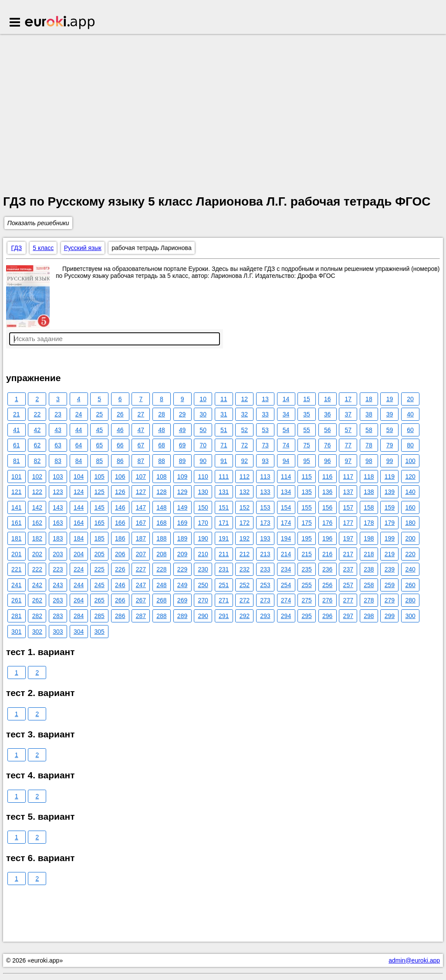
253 (265, 585)
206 (120, 554)
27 (141, 414)
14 (286, 399)
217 (348, 554)
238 (369, 569)
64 (79, 445)
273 (265, 600)
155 (306, 507)
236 (327, 569)
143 (58, 507)
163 (58, 523)
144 (79, 507)
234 (286, 569)
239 (390, 569)
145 (99, 507)
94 (286, 461)
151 (224, 507)
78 (369, 445)
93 (265, 461)
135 (306, 492)
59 (390, 430)
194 (286, 538)
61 (17, 445)
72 (245, 445)
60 (410, 430)
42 (37, 430)
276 (327, 600)
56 (328, 430)
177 (348, 523)
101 (16, 476)
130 (203, 492)
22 (37, 414)
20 (410, 399)
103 (58, 476)
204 (79, 554)
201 (16, 554)
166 (120, 523)
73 (265, 445)
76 (328, 445)
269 (182, 600)
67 (141, 445)
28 (162, 414)
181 (16, 538)
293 (265, 616)
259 (390, 585)
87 (141, 461)
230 (203, 569)
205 (99, 554)
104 (79, 476)
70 (203, 445)
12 (245, 399)
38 (369, 414)
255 (306, 585)
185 (99, 538)
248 (161, 585)
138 (369, 492)
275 (306, 600)
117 (348, 476)
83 (58, 461)
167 (141, 523)
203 (58, 554)
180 (410, 523)
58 (369, 430)
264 (79, 600)
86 (120, 461)
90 (203, 461)
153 (265, 507)
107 (141, 476)
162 (37, 523)
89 (182, 461)
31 (224, 414)
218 (369, 554)
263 (58, 600)
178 (369, 523)
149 (182, 507)
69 (182, 445)
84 (79, 461)
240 (410, 569)
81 (17, 461)
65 (99, 445)
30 (203, 414)
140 (410, 492)
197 (348, 538)
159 (390, 507)
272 (245, 600)
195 (306, 538)
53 (265, 430)
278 (369, 600)
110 (203, 476)
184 (79, 538)
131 (224, 492)
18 (369, 399)
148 (161, 507)
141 (16, 507)
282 (37, 616)
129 (182, 492)
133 (265, 492)
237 (348, 569)
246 (120, 585)
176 (327, 523)
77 (348, 445)
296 (327, 616)
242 (37, 585)
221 (16, 569)
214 (286, 554)
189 (182, 538)
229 (182, 569)
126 (120, 492)
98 (369, 461)
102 (37, 476)
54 (286, 430)
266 (120, 600)
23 (58, 414)
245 (99, 585)
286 (120, 616)
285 (99, 616)
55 (307, 430)
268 (161, 600)
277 (348, 600)
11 (224, 399)
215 (306, 554)
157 (348, 507)
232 (245, 569)
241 (16, 585)
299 (390, 616)
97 (348, 461)
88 (162, 461)
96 (328, 461)
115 (306, 476)
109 (182, 476)
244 (79, 585)
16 (328, 399)
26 (120, 414)
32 (245, 414)
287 (141, 616)
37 (348, 414)
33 (265, 414)
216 (327, 554)
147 (141, 507)
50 (203, 430)
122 (37, 492)
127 (141, 492)
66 (120, 445)
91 (224, 461)
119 (390, 476)
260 (410, 585)
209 (182, 554)
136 (327, 492)
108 (161, 476)
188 (161, 538)
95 (307, 461)
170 (203, 523)
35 (307, 414)
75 (307, 445)
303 (58, 632)
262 (37, 600)
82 (37, 461)
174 (286, 523)
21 (17, 414)
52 (245, 430)
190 (203, 538)
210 (203, 554)
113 (265, 476)
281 (16, 616)
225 (99, 569)
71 (224, 445)
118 (369, 476)
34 (286, 414)
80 (410, 445)
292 (245, 616)
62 (37, 445)
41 (17, 430)
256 (327, 585)
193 (265, 538)
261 (16, 600)
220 (410, 554)
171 (224, 523)
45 (99, 430)
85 (99, 461)
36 (328, 414)
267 (141, 600)
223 (58, 569)
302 (37, 632)
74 (286, 445)
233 (265, 569)
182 (37, 538)
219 (390, 554)
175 (306, 523)
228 (161, 569)
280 (410, 600)
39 (390, 414)
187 (141, 538)
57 (348, 430)
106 (120, 476)
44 (79, 430)
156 (327, 507)
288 (161, 616)
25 (99, 414)
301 (16, 632)
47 (141, 430)
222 (37, 569)
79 (390, 445)
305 (99, 632)
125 (99, 492)
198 (369, 538)
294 (286, 616)
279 (390, 600)
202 (37, 554)
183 (58, 538)
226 (120, 569)
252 (245, 585)
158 (369, 507)
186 (120, 538)
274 (286, 600)
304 (79, 632)
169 (182, 523)
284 (79, 616)
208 (161, 554)
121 (16, 492)
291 (224, 616)
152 (245, 507)
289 (182, 616)
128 (161, 492)
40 (410, 414)
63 (58, 445)
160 (410, 507)
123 (58, 492)
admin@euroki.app (414, 960)
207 (141, 554)
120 (410, 476)
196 (327, 538)
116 (327, 476)
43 (58, 430)
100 (410, 461)
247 (141, 585)
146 (120, 507)
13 (265, 399)
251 (224, 585)
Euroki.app (60, 23)
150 (203, 507)
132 (245, 492)
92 (245, 461)
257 (348, 585)
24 (79, 414)
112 (245, 476)
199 (390, 538)
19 (390, 399)
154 (286, 507)
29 (182, 414)
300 (410, 616)
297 (348, 616)
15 (307, 399)
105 (99, 476)
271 (224, 600)
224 (79, 569)
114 (286, 476)
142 (37, 507)
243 (58, 585)
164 (79, 523)
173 (265, 523)
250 (203, 585)
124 (79, 492)
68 (162, 445)
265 (99, 600)
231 (224, 569)
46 (120, 430)
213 (265, 554)
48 (162, 430)
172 (245, 523)
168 (161, 523)
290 (203, 616)
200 (410, 538)
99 (390, 461)
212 (245, 554)
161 (16, 523)
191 (224, 538)
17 (348, 399)
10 (203, 399)
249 (182, 585)
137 (348, 492)
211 (224, 554)
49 (182, 430)
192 (245, 538)
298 (369, 616)
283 (58, 616)
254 (286, 585)
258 (369, 585)
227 (141, 569)
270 (203, 600)
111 (224, 476)
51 (224, 430)
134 (286, 492)
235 (306, 569)
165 (99, 523)
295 (306, 616)
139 (390, 492)
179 (390, 523)
